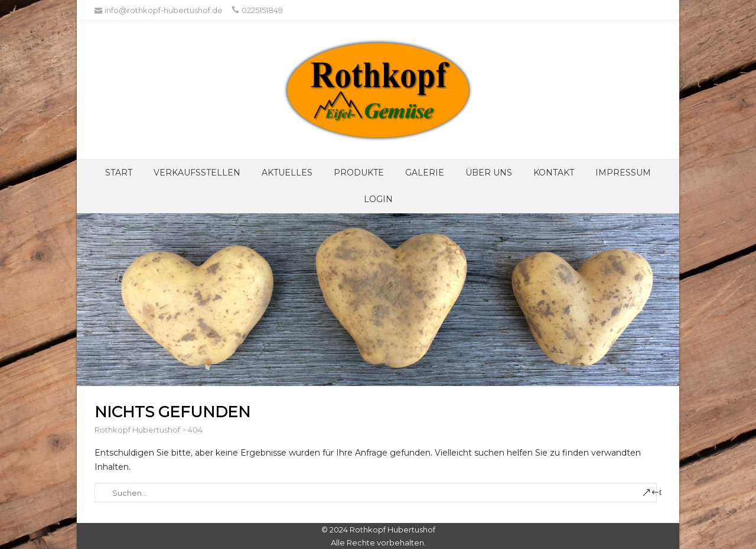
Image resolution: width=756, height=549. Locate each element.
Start (119, 173)
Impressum (623, 173)
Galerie (425, 173)
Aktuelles (287, 173)
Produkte (359, 173)
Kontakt (554, 173)
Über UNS (489, 173)
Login (378, 199)
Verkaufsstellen (197, 173)
